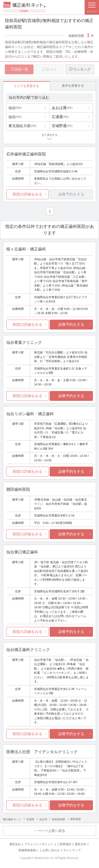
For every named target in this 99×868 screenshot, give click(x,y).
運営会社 (15, 844)
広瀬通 (60, 117)
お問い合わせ (51, 850)
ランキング (82, 69)
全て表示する (50, 135)
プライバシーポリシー (39, 844)
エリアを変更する (26, 86)
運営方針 (81, 844)
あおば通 (62, 108)
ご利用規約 (64, 844)
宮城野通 (62, 126)
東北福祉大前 (22, 126)
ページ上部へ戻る (51, 831)
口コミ (52, 69)
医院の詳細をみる (27, 194)
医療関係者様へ (29, 850)
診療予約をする (71, 324)
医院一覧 (21, 69)
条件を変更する (73, 86)
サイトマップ (72, 850)
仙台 (15, 108)
